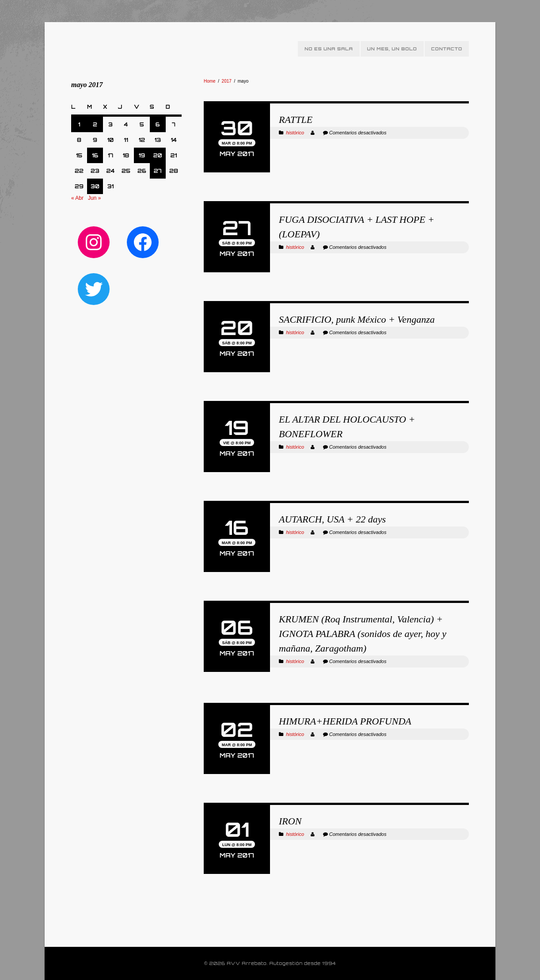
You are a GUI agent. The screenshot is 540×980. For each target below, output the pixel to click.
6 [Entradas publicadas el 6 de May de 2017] (158, 124)
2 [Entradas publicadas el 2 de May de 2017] (95, 124)
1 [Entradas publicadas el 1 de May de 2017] (79, 124)
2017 (227, 81)
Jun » (94, 198)
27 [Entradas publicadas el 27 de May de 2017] (158, 171)
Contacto (447, 49)
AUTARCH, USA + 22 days (332, 519)
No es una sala (329, 49)
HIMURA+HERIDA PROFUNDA (345, 721)
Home (210, 81)
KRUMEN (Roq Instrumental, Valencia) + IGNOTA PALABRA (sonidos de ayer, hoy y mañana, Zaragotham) (363, 634)
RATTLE (296, 120)
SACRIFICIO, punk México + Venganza (357, 319)
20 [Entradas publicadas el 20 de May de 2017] (158, 155)
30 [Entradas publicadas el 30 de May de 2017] (95, 186)
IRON (290, 821)
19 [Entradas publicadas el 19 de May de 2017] (142, 155)
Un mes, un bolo (392, 49)
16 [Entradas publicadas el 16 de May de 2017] (95, 155)
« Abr (77, 198)
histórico (295, 133)
